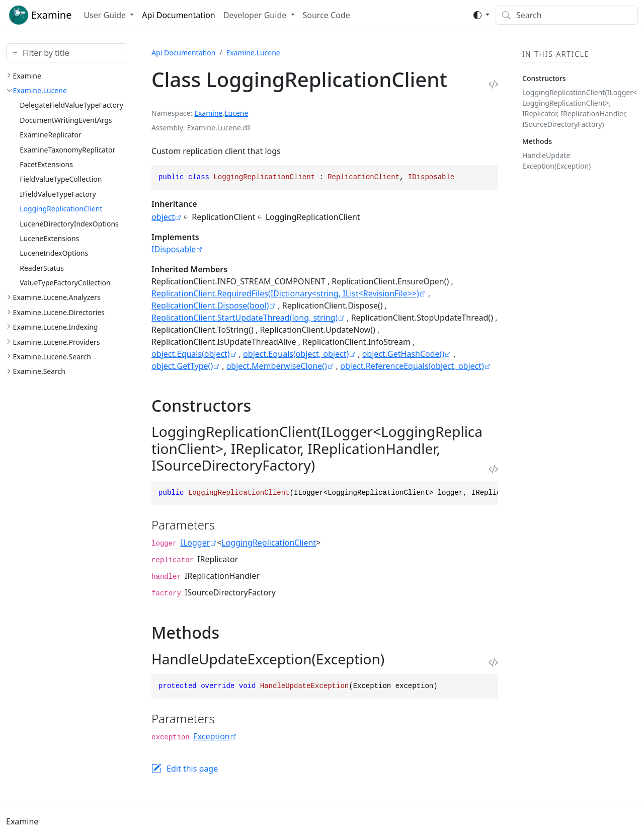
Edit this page (192, 769)
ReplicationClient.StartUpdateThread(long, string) (245, 318)
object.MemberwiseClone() (277, 366)
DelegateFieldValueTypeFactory (71, 105)
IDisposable (174, 249)
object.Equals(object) (191, 354)
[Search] (567, 15)
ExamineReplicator (51, 135)
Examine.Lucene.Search (52, 357)
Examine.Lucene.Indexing (56, 327)
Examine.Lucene (40, 90)
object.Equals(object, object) (296, 354)
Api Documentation (178, 15)
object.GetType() (182, 366)
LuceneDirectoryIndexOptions (69, 224)
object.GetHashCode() (404, 354)
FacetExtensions (46, 164)
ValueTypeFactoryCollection (65, 283)
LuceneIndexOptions (54, 253)
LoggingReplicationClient (61, 209)
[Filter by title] (67, 53)
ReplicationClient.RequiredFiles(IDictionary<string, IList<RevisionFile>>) (285, 293)
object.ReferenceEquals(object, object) (412, 366)
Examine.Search (39, 371)
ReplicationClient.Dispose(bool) (210, 306)
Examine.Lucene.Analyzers (57, 297)
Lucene (236, 113)
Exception (212, 736)
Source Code (327, 15)
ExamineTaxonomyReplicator (67, 150)
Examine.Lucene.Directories (59, 312)
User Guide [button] (106, 15)
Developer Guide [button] (256, 15)
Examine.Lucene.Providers (57, 342)
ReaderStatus (42, 268)
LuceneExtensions (49, 238)
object (163, 217)
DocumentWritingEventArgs (66, 120)
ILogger (195, 543)
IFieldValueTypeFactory (58, 194)
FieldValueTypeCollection (61, 179)
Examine (27, 76)
